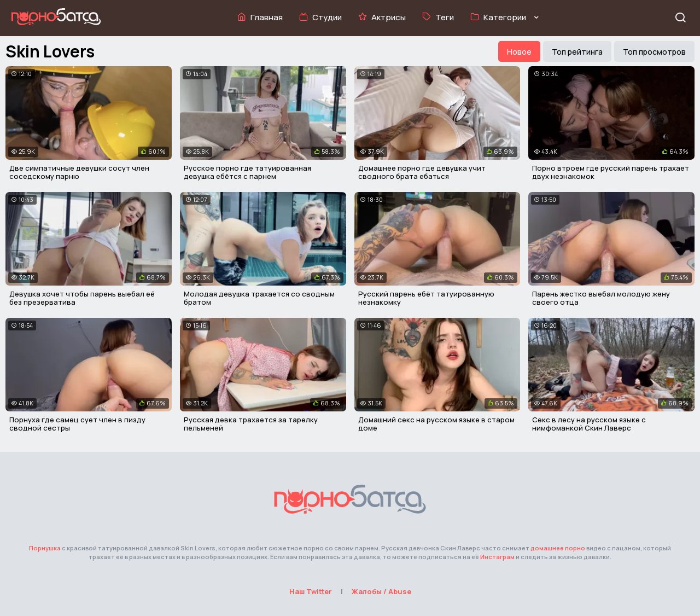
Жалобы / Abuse (381, 591)
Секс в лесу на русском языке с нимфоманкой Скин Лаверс (589, 424)
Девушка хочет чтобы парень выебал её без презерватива (82, 298)
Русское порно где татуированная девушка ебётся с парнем (247, 172)
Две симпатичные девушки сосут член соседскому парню (79, 172)
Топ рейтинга (577, 52)
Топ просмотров (654, 52)
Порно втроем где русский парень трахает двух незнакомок (611, 172)
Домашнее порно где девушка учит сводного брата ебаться (422, 172)
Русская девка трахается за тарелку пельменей (251, 424)
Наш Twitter (311, 591)
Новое (519, 52)
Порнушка (45, 548)
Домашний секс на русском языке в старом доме (436, 424)
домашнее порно (558, 548)
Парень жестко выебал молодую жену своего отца (601, 298)
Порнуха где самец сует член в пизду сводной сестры (77, 424)
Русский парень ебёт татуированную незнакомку (426, 298)
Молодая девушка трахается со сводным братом (259, 298)
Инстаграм (497, 557)
